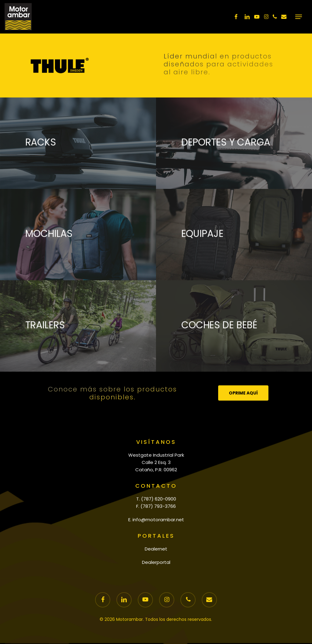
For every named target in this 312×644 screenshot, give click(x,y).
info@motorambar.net (158, 520)
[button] (299, 17)
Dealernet (156, 549)
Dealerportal (156, 562)
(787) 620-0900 (159, 499)
